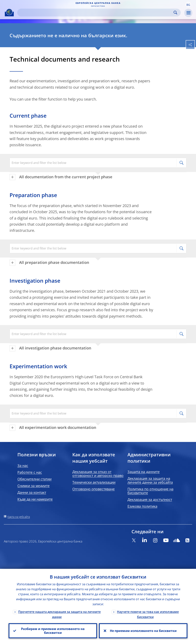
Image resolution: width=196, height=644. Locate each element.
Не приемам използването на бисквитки (143, 631)
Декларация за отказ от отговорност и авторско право (98, 474)
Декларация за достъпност (150, 500)
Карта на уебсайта (19, 517)
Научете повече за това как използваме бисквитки (148, 614)
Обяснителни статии (34, 479)
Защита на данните (144, 472)
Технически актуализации (94, 482)
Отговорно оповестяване (94, 489)
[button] (188, 4)
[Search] (96, 13)
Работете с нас (30, 472)
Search (175, 13)
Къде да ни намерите (35, 499)
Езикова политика (142, 506)
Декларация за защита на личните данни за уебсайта (150, 480)
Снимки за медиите (33, 486)
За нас (23, 466)
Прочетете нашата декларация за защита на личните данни (59, 614)
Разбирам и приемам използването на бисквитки (53, 631)
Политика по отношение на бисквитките (150, 491)
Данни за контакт (32, 492)
